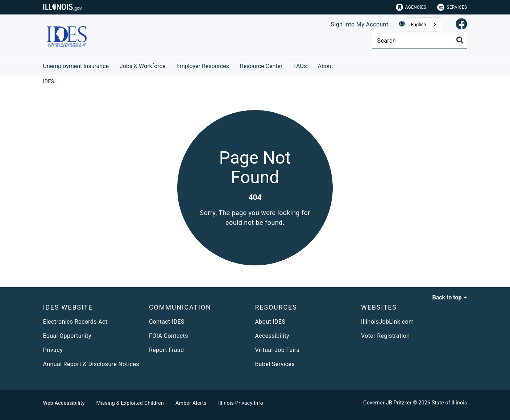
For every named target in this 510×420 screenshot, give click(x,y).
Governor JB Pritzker (387, 403)
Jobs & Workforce (143, 66)
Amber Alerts (191, 403)
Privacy (53, 350)
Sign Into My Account (360, 24)
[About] (339, 65)
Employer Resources (203, 66)
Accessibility (272, 336)
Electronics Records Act (75, 322)
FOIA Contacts (169, 336)
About (326, 66)
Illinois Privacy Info (241, 403)
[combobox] (424, 24)
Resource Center (261, 66)
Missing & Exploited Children (130, 403)
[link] (461, 24)
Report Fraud (166, 350)
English (418, 24)
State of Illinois (449, 403)
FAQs (300, 66)
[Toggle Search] (460, 40)
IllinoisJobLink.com (387, 322)
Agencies (411, 7)
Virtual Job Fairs (277, 350)
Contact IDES (167, 322)
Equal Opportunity (67, 336)
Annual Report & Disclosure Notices (91, 364)
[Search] (420, 41)
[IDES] (49, 81)
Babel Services (275, 364)
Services (452, 7)
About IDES (270, 322)
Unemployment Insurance (76, 66)
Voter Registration (385, 336)
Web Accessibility (64, 403)
